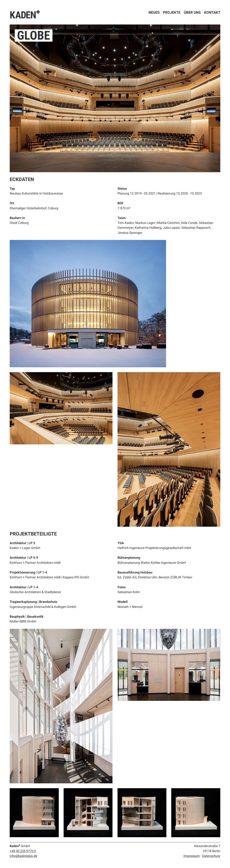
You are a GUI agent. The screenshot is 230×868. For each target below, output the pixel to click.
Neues (154, 12)
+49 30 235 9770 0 (23, 851)
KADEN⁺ (25, 15)
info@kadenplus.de (23, 856)
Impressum (192, 856)
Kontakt (212, 12)
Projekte (172, 12)
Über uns (192, 12)
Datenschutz (211, 856)
